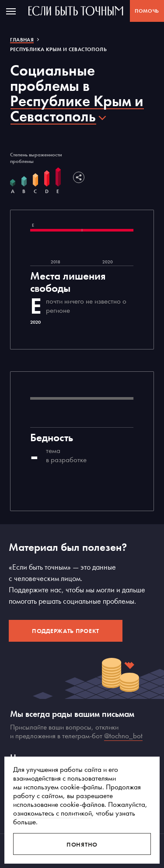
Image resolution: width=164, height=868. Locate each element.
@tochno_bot (123, 736)
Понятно (82, 844)
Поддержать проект (66, 631)
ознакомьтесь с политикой (52, 813)
